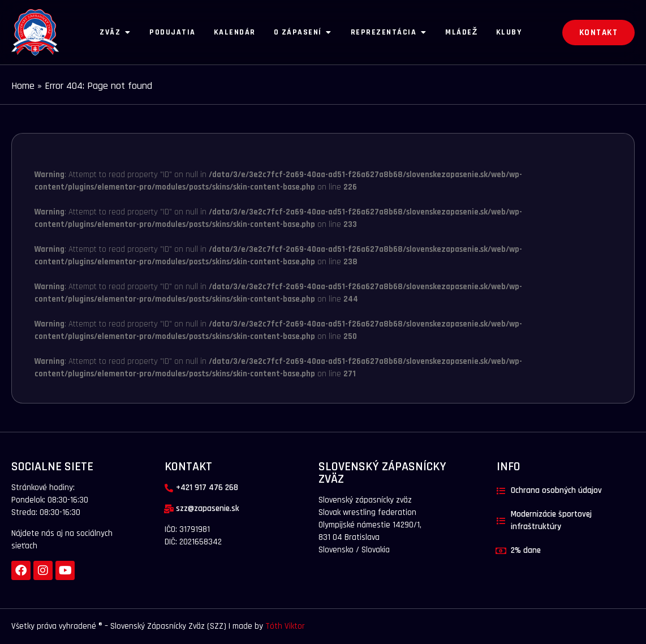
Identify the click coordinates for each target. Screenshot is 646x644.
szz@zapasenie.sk (208, 508)
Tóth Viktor (284, 626)
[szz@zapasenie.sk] (169, 509)
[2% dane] (501, 551)
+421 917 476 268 (207, 488)
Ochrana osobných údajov (556, 490)
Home (23, 86)
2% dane (526, 550)
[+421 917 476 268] (169, 488)
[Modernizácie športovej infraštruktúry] (501, 521)
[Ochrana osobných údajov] (501, 491)
